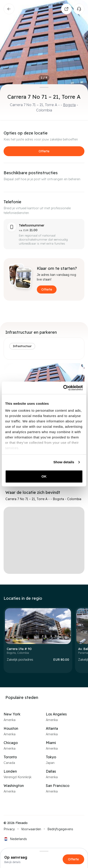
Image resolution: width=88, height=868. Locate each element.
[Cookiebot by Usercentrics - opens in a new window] (63, 388)
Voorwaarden (31, 829)
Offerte (44, 151)
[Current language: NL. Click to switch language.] (15, 839)
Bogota (69, 105)
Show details (64, 462)
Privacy (9, 829)
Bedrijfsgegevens (60, 829)
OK (44, 476)
